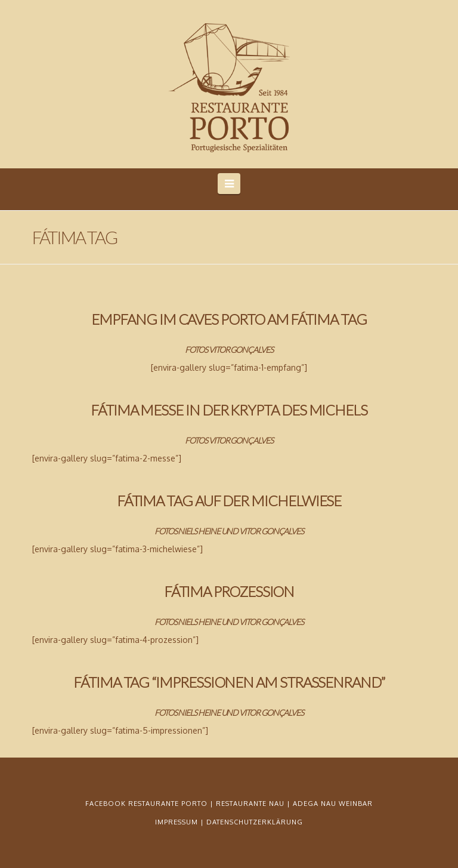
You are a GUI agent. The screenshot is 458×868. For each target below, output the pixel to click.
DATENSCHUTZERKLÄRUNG (255, 822)
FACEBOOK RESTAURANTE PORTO (146, 804)
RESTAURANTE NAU (250, 804)
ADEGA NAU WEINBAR (333, 804)
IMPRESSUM (177, 822)
